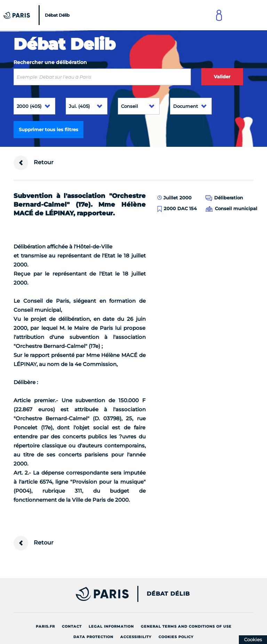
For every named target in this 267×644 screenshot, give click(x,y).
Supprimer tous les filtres (48, 129)
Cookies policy (176, 637)
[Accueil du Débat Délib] (37, 15)
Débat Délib (168, 594)
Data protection (93, 637)
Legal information (111, 626)
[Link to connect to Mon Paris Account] (219, 15)
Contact (72, 626)
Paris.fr (45, 626)
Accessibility (136, 637)
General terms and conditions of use (186, 626)
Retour (34, 163)
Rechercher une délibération (50, 62)
